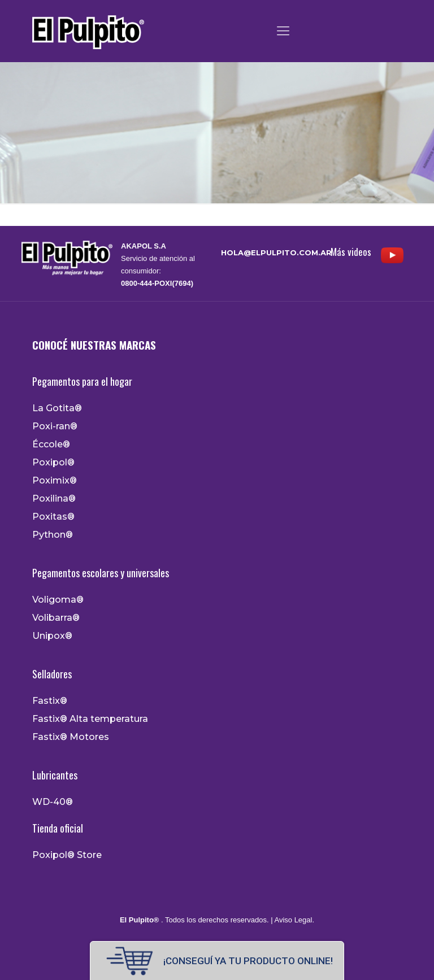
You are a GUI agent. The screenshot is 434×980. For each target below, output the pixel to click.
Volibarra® (56, 618)
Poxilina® (54, 499)
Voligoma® (58, 600)
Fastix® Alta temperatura (90, 719)
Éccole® (51, 445)
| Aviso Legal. (292, 920)
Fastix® (50, 701)
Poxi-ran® (55, 426)
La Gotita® (57, 408)
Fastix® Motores (71, 737)
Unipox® (52, 636)
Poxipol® (53, 463)
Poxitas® (53, 517)
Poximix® (55, 481)
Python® (53, 535)
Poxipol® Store (67, 855)
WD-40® (53, 802)
